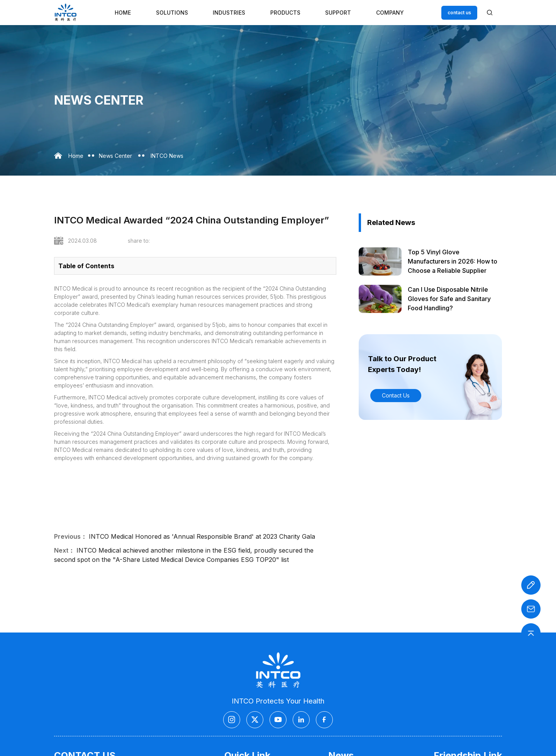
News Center (115, 156)
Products (285, 13)
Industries (229, 13)
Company (390, 13)
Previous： (70, 536)
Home (123, 13)
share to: (139, 241)
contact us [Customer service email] (459, 13)
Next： (64, 550)
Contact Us (396, 395)
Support (338, 13)
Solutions (172, 13)
